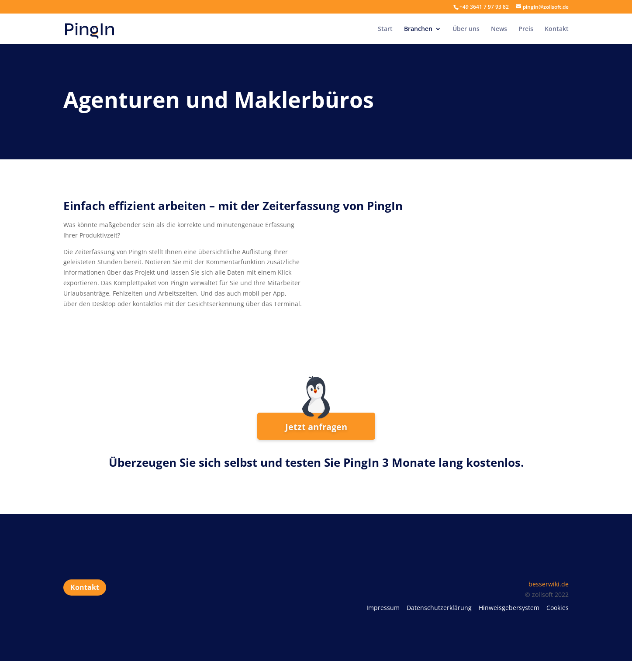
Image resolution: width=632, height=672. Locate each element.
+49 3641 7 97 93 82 (484, 7)
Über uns (466, 29)
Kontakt (557, 29)
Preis (526, 29)
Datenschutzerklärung (439, 608)
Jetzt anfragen (316, 427)
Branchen (418, 29)
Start (385, 29)
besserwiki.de (549, 584)
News (499, 29)
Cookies (558, 608)
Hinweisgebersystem (509, 608)
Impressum (383, 608)
